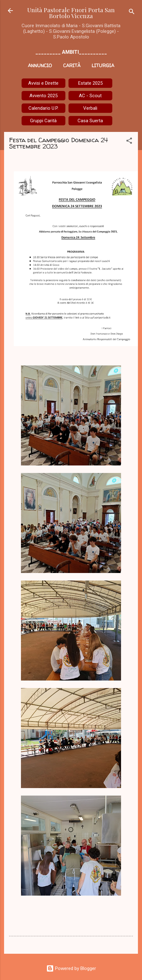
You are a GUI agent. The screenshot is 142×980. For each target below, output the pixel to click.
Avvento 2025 (43, 96)
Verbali (90, 108)
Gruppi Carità (43, 121)
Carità (72, 65)
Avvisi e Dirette (43, 83)
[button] (129, 142)
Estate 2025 (90, 83)
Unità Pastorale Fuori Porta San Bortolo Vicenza (71, 13)
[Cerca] (132, 13)
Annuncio (40, 65)
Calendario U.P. (43, 108)
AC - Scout (90, 96)
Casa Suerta (90, 121)
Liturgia (103, 65)
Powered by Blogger (71, 968)
